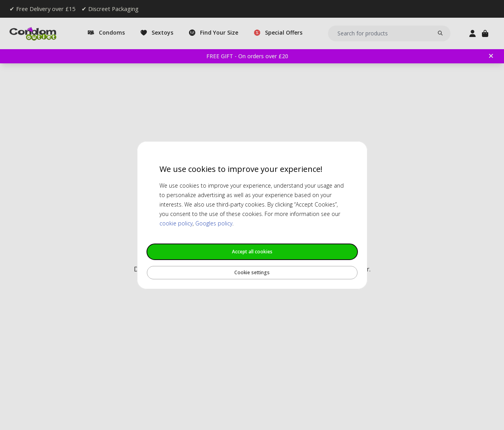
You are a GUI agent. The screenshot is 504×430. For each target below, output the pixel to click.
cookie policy (176, 223)
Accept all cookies (252, 252)
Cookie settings (252, 272)
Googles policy (214, 223)
